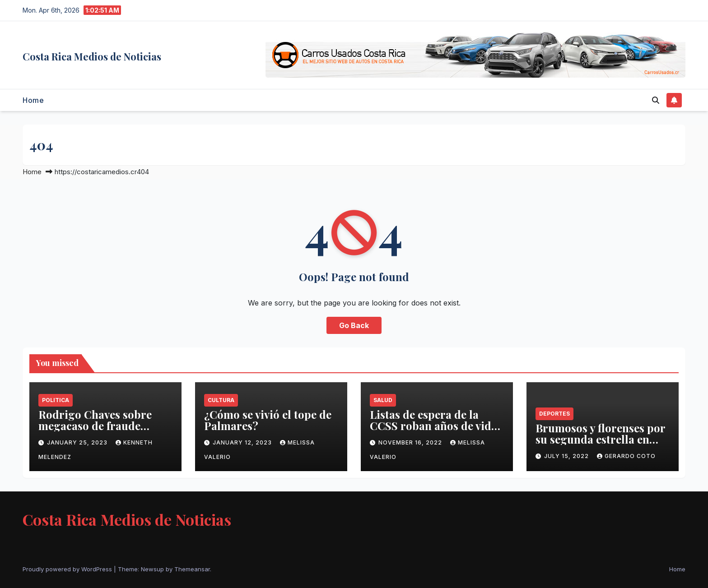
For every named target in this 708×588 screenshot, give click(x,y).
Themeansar (192, 569)
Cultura (221, 400)
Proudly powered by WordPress (68, 569)
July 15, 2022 (567, 456)
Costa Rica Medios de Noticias (92, 56)
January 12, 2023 (243, 442)
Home (33, 100)
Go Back (354, 325)
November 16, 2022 (411, 442)
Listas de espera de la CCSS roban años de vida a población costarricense (436, 426)
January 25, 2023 (78, 442)
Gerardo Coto (626, 456)
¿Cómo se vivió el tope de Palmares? (268, 420)
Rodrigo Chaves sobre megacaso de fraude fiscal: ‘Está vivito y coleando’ (95, 431)
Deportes (554, 414)
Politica (56, 400)
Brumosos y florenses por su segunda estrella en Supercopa (600, 439)
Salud (383, 400)
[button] (656, 100)
